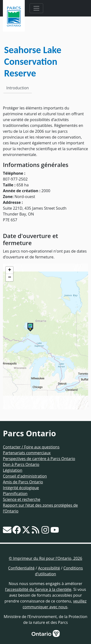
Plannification (15, 494)
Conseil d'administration (25, 476)
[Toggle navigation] (36, 8)
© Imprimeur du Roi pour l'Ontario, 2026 (45, 558)
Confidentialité (21, 568)
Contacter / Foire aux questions (31, 447)
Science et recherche (22, 499)
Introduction (18, 88)
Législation (13, 470)
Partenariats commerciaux (27, 453)
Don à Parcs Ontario (21, 464)
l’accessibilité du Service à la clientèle (38, 589)
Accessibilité (49, 568)
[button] (30, 327)
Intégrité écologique (21, 488)
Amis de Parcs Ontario (23, 482)
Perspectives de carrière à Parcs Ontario (39, 459)
